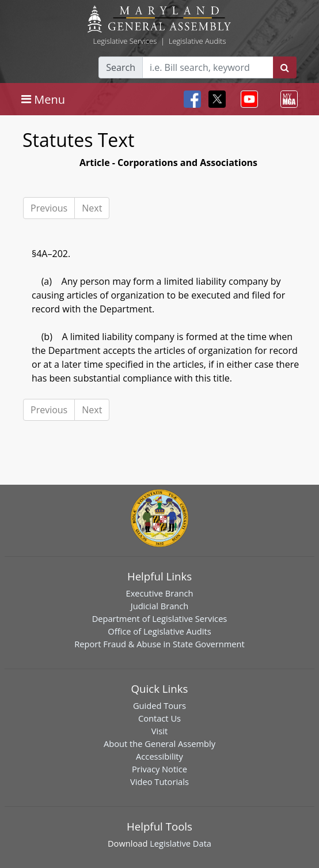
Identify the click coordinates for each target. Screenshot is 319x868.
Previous (49, 208)
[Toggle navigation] (43, 99)
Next (92, 208)
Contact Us (159, 718)
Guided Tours (159, 705)
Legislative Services (125, 41)
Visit (159, 731)
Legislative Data (181, 843)
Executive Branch (160, 593)
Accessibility (159, 756)
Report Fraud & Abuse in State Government (159, 644)
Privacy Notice (159, 769)
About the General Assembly (159, 744)
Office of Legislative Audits (159, 631)
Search (121, 67)
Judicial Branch (160, 606)
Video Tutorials (159, 782)
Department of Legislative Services (160, 618)
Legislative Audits (198, 41)
